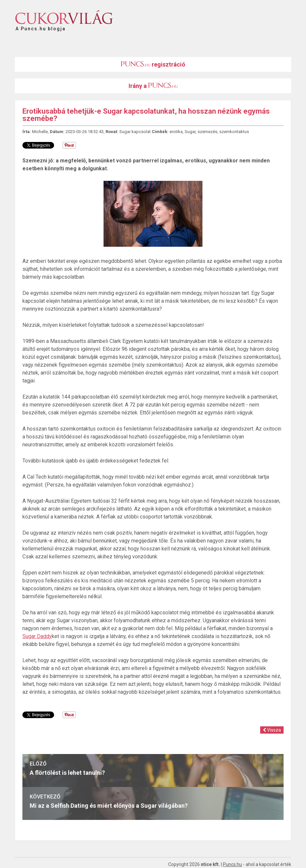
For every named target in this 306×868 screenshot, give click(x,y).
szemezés (207, 132)
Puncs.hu (232, 864)
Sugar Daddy (37, 636)
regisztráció (153, 64)
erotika (176, 132)
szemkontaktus (234, 132)
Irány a (153, 86)
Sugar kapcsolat (135, 132)
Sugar (190, 132)
